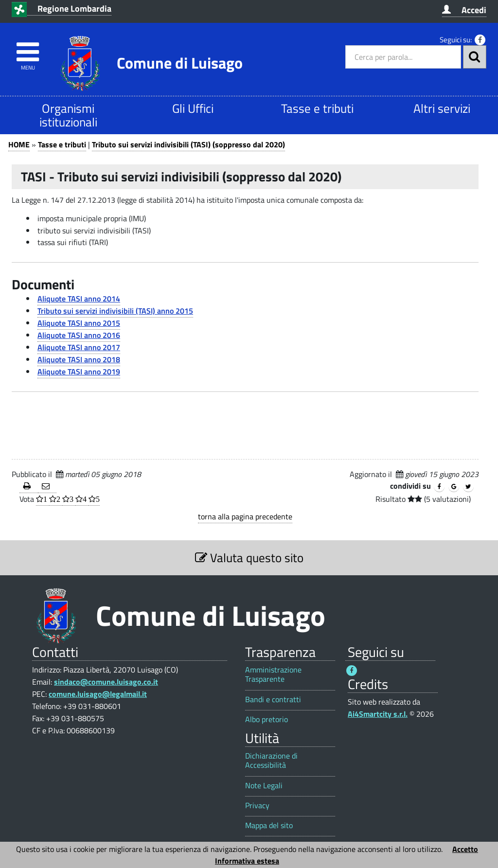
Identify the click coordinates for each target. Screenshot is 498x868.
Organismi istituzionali (68, 115)
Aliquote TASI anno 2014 (79, 299)
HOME (19, 144)
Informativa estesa (247, 861)
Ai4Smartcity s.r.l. (378, 714)
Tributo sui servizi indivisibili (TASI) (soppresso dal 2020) (188, 144)
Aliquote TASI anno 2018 (79, 359)
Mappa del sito (269, 825)
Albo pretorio (267, 719)
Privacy (257, 806)
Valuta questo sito (249, 558)
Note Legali (264, 786)
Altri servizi (442, 108)
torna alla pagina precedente (245, 516)
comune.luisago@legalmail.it (98, 694)
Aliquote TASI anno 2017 (79, 347)
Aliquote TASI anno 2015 (79, 323)
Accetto (465, 849)
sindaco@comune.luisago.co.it (106, 682)
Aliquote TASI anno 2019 (79, 372)
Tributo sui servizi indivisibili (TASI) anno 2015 (115, 311)
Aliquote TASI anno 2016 (79, 335)
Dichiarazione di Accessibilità (271, 761)
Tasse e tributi (317, 108)
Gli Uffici (193, 108)
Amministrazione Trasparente (273, 674)
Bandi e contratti (273, 700)
